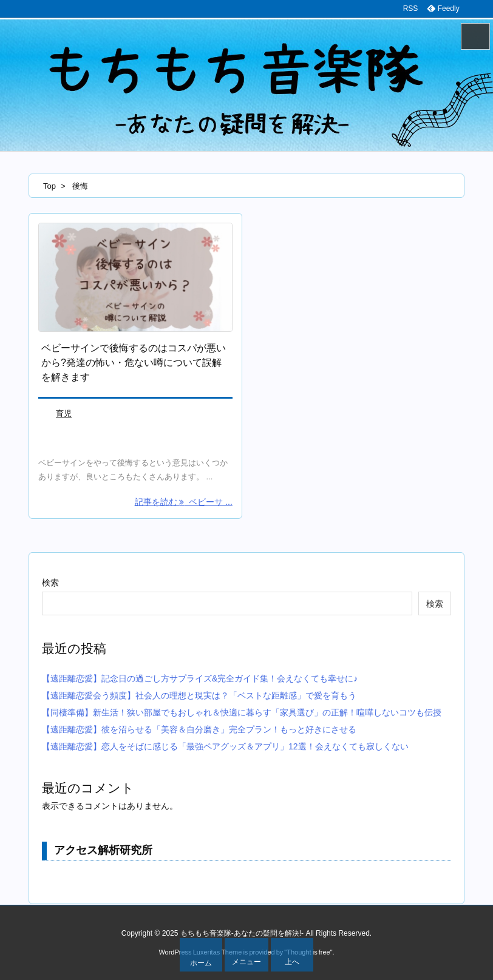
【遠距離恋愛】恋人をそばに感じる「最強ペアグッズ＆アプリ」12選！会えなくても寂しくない (225, 746)
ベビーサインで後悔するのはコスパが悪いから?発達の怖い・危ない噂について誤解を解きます (134, 363)
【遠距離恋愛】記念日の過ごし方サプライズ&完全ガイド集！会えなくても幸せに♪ (200, 678)
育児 (64, 414)
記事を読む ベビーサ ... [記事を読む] (184, 502)
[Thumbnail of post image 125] (135, 278)
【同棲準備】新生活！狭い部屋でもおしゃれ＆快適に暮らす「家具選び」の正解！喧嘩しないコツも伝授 (242, 712)
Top (49, 186)
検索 (50, 583)
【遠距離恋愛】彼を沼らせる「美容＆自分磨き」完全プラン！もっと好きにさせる (199, 729)
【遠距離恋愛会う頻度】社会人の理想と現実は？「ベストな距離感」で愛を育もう (199, 695)
